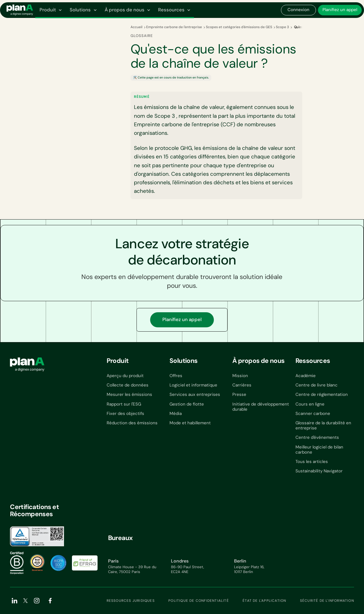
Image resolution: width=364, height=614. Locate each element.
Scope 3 (282, 27)
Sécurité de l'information (327, 601)
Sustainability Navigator (319, 471)
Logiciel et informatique (193, 385)
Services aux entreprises (195, 394)
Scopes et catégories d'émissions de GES (239, 27)
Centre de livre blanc (317, 385)
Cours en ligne (310, 404)
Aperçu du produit (125, 376)
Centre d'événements (317, 437)
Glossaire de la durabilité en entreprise (323, 425)
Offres (176, 376)
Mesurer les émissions (129, 394)
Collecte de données (128, 385)
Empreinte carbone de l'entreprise (174, 27)
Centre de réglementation (322, 394)
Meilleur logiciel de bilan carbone (319, 450)
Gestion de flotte (187, 404)
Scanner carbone (313, 414)
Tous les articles (312, 462)
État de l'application (264, 601)
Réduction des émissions (132, 423)
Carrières (242, 385)
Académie (306, 376)
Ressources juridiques (131, 601)
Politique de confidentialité (199, 601)
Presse (239, 394)
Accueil (136, 27)
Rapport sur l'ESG (124, 404)
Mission (240, 376)
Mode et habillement (190, 423)
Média (176, 414)
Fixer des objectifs (125, 414)
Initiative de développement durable (261, 407)
